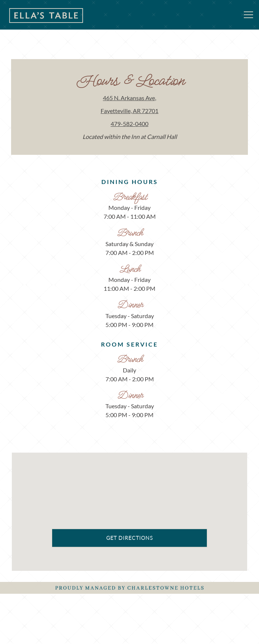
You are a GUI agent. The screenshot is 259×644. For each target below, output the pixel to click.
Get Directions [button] (129, 552)
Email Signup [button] (130, 633)
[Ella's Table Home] (46, 15)
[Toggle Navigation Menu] (248, 15)
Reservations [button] (130, 610)
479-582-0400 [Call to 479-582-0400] (129, 124)
